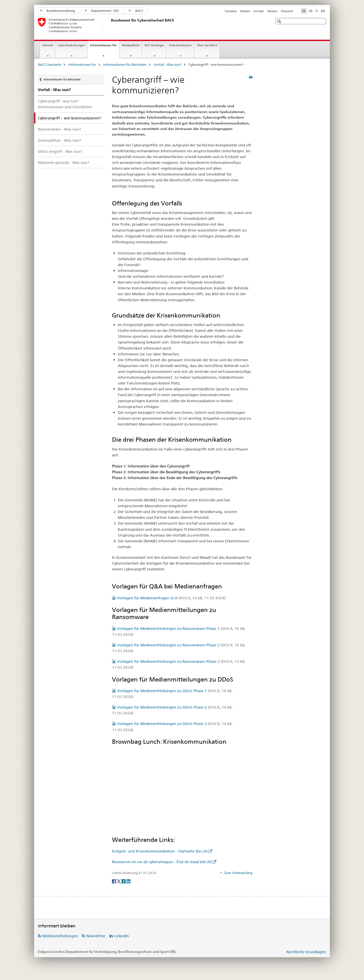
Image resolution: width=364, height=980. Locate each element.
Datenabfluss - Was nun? (59, 140)
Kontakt (259, 11)
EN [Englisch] (323, 11)
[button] (280, 21)
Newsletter (96, 936)
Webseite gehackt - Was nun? (64, 163)
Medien (272, 11)
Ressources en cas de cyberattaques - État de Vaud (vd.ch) (162, 862)
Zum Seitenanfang (238, 873)
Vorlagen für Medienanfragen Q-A (171, 598)
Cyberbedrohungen (71, 45)
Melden (245, 11)
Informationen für (105, 47)
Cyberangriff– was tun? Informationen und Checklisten (65, 104)
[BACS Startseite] (110, 25)
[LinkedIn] (128, 881)
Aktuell (48, 45)
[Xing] (124, 881)
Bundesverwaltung (58, 11)
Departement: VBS (102, 11)
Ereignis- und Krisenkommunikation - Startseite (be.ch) (160, 851)
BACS (136, 11)
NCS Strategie (154, 45)
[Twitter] (119, 881)
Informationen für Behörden (125, 65)
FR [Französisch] (311, 11)
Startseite (231, 11)
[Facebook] (114, 881)
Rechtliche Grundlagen (306, 952)
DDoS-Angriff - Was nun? (60, 151)
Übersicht (287, 11)
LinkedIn (121, 936)
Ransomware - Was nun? (59, 129)
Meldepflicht (131, 45)
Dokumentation (180, 45)
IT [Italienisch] (317, 11)
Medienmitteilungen (60, 936)
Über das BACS (207, 45)
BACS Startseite (50, 65)
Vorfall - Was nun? (168, 65)
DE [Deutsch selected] (304, 11)
